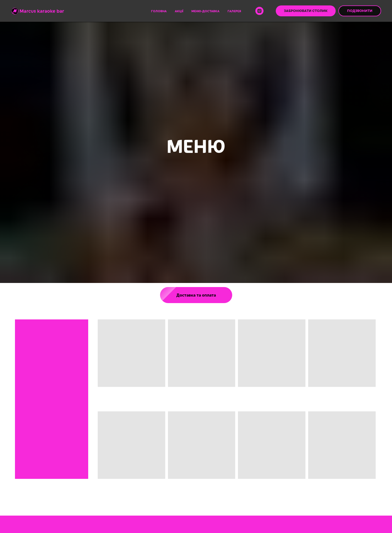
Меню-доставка (205, 11)
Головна (159, 11)
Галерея (234, 11)
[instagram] (259, 11)
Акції (179, 11)
